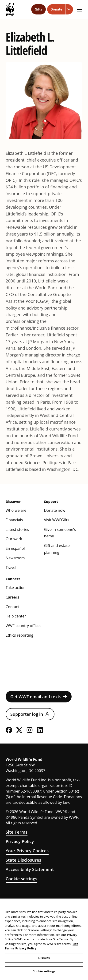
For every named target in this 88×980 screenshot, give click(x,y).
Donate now (55, 510)
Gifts (38, 9)
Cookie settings (21, 879)
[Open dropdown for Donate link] (69, 9)
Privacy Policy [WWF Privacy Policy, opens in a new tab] (26, 948)
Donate (56, 9)
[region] (44, 939)
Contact (12, 607)
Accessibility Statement (30, 869)
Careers (12, 597)
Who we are (16, 510)
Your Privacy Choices (27, 851)
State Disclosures (23, 860)
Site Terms (17, 832)
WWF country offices (23, 626)
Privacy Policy (20, 841)
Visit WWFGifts (57, 520)
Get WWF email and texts (39, 697)
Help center (16, 616)
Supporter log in (30, 714)
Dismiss (44, 958)
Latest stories (17, 529)
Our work (14, 539)
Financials (14, 520)
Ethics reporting (19, 635)
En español (15, 548)
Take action (16, 588)
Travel (11, 568)
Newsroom (15, 558)
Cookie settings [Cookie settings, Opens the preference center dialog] (44, 971)
